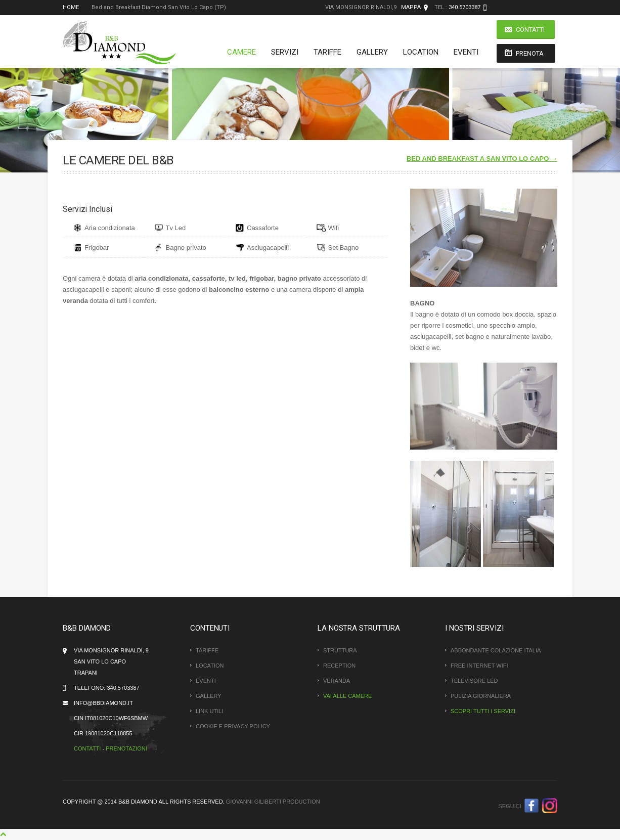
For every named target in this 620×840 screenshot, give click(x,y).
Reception (339, 666)
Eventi (466, 52)
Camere (241, 52)
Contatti (530, 30)
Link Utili (209, 711)
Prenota (530, 53)
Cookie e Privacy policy (233, 726)
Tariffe (327, 52)
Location (421, 52)
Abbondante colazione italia (496, 650)
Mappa (411, 7)
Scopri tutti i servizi (483, 711)
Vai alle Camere (347, 696)
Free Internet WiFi (479, 666)
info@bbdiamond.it (103, 703)
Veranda (337, 681)
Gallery (372, 52)
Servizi (285, 52)
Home (71, 7)
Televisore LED (474, 681)
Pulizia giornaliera (481, 696)
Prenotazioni (126, 748)
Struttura (340, 650)
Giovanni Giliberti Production (273, 802)
